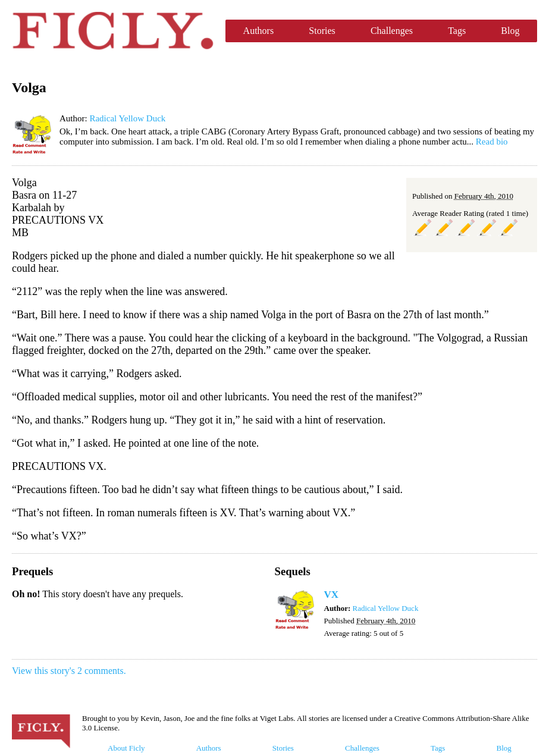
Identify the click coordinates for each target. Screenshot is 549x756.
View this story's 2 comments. (69, 671)
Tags (457, 31)
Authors (259, 31)
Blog (510, 31)
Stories (322, 31)
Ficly (113, 31)
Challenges (392, 31)
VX (332, 595)
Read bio (492, 142)
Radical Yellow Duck (127, 118)
